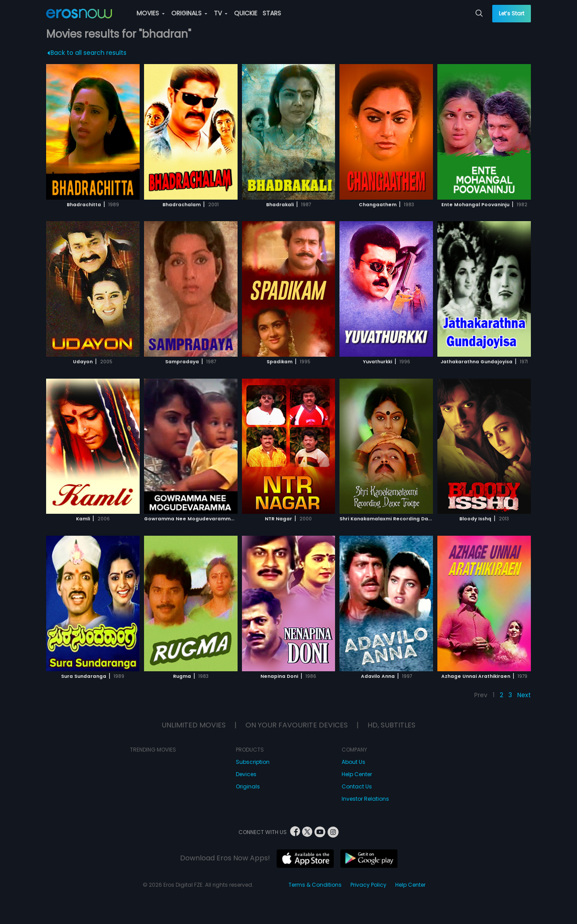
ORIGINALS (189, 13)
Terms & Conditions (315, 885)
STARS (272, 13)
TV (221, 13)
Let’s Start (512, 13)
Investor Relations (365, 799)
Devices (246, 774)
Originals (248, 786)
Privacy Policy (368, 885)
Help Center (357, 774)
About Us (353, 762)
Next (524, 695)
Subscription (253, 762)
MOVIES (151, 13)
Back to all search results (87, 53)
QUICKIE (246, 13)
